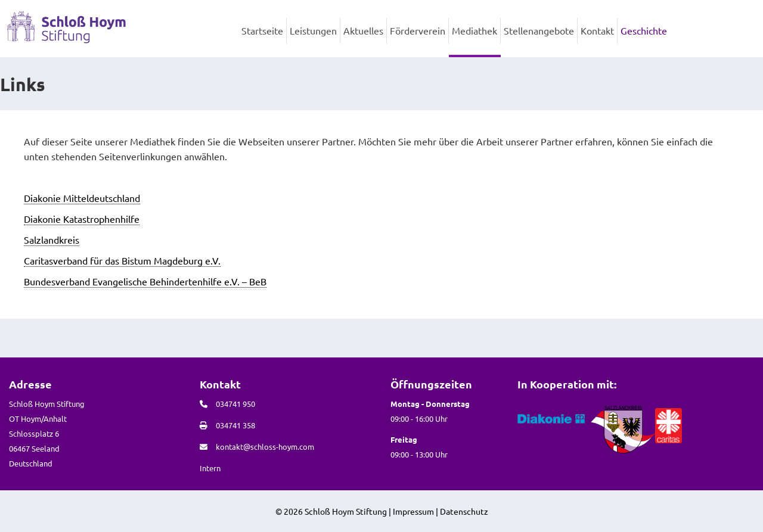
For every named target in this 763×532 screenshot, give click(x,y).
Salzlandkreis (52, 239)
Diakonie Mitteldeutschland (82, 198)
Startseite (262, 30)
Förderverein (418, 30)
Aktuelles (363, 30)
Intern (210, 468)
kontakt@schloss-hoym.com (265, 447)
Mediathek (474, 30)
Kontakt (597, 30)
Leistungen (313, 30)
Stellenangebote (539, 30)
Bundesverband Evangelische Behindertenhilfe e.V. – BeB (145, 281)
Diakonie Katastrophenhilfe (82, 219)
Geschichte (644, 30)
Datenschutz (464, 511)
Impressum (413, 511)
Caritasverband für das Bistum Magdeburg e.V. (122, 260)
